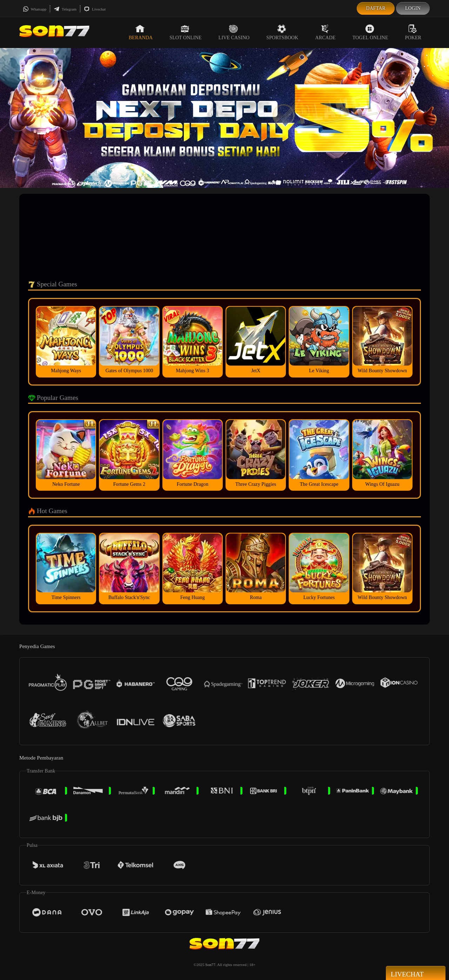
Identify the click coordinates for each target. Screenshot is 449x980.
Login (413, 8)
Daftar (376, 8)
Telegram (65, 9)
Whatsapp (35, 9)
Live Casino (234, 32)
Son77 (210, 965)
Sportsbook (282, 32)
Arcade (326, 32)
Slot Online (185, 32)
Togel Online (370, 32)
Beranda (141, 32)
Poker (413, 32)
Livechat (95, 9)
